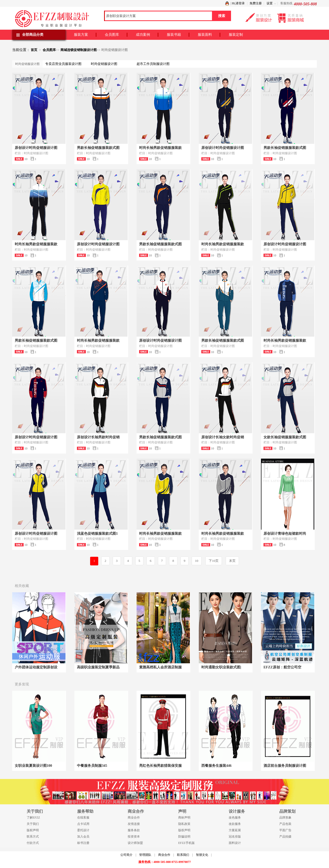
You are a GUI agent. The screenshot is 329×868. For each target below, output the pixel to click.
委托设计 (83, 830)
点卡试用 (83, 824)
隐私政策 (184, 824)
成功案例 (143, 35)
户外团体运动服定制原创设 (36, 667)
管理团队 (145, 855)
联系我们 (183, 855)
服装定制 (236, 35)
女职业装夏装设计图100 (33, 766)
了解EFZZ (33, 818)
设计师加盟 (135, 843)
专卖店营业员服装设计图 (63, 64)
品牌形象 (285, 818)
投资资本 (134, 837)
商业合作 (134, 818)
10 (197, 561)
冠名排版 (235, 837)
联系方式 (33, 837)
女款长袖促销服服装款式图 (285, 437)
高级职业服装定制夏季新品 (98, 667)
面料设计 (235, 843)
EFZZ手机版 (186, 843)
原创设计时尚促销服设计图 (36, 148)
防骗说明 (184, 837)
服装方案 (81, 35)
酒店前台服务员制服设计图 (285, 766)
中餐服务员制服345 (92, 766)
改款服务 (235, 824)
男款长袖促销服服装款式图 (98, 148)
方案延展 (235, 830)
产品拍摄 (285, 837)
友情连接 (134, 824)
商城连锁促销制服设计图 (79, 50)
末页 (232, 561)
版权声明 (33, 830)
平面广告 (285, 830)
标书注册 (83, 843)
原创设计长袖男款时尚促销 (98, 437)
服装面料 (205, 35)
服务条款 (134, 830)
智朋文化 (202, 855)
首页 (34, 50)
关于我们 (33, 824)
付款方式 (33, 843)
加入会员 (83, 837)
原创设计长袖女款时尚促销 (223, 437)
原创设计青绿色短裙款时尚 (285, 534)
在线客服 (83, 818)
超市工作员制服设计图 (153, 64)
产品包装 (285, 824)
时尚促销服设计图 (104, 64)
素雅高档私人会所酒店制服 (160, 667)
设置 (270, 3)
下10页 (214, 561)
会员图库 (112, 35)
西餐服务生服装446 (216, 766)
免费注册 (256, 3)
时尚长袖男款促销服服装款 (160, 148)
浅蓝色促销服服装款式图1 (97, 534)
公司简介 (126, 855)
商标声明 (184, 818)
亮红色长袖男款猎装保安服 (160, 766)
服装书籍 (174, 35)
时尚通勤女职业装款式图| (221, 667)
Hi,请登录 (238, 3)
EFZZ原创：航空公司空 (282, 667)
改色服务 (235, 818)
